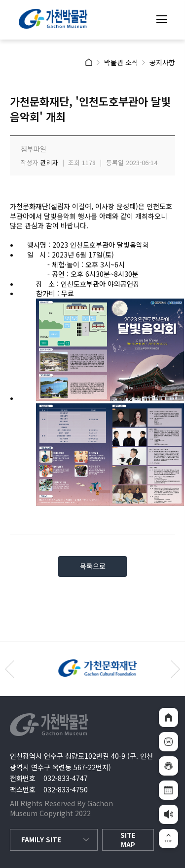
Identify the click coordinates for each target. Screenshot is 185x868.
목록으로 (93, 566)
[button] (175, 669)
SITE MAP (128, 840)
